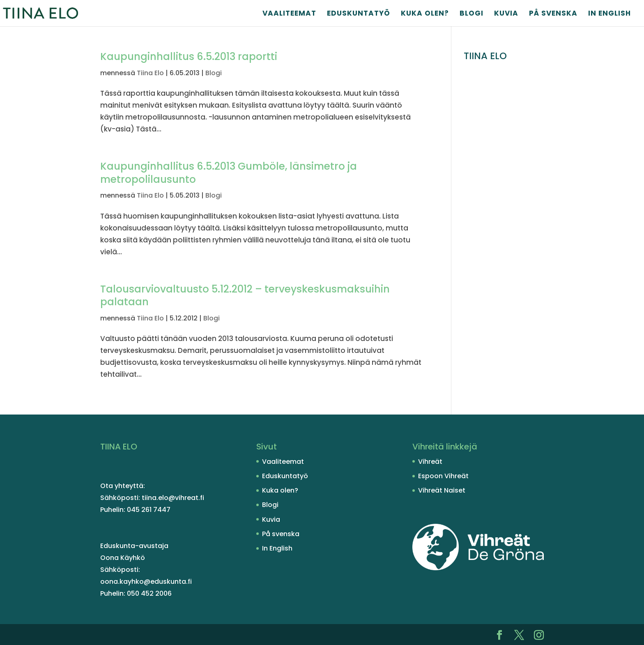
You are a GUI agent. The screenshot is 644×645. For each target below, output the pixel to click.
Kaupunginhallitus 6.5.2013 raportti (189, 56)
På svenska (553, 14)
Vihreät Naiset (442, 490)
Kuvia (506, 14)
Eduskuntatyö (359, 14)
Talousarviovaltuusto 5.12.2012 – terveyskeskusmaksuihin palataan (245, 296)
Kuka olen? (425, 14)
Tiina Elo (150, 73)
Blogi (471, 14)
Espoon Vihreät (443, 476)
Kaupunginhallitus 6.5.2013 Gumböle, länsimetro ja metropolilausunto (229, 173)
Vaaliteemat (289, 14)
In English (609, 14)
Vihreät (430, 462)
